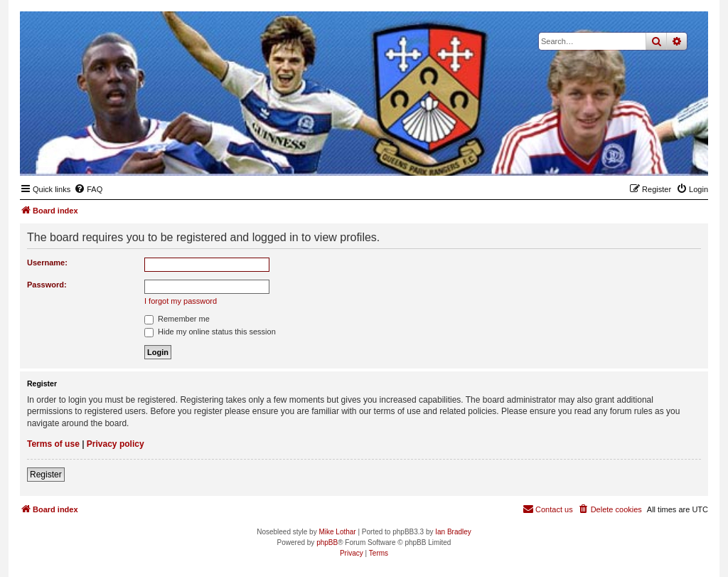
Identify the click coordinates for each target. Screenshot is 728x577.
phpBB (327, 542)
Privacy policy (116, 444)
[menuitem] (88, 189)
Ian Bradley (453, 532)
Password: (47, 285)
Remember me (177, 319)
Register (46, 475)
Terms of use (53, 444)
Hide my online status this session (210, 332)
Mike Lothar (337, 532)
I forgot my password (181, 301)
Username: (47, 263)
